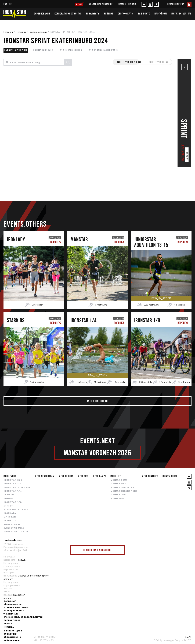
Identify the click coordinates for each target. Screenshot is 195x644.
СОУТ (188, 637)
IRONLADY (10, 513)
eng (5, 4)
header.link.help (127, 4)
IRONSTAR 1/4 (13, 491)
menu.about (119, 480)
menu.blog (118, 495)
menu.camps (100, 476)
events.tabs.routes (71, 50)
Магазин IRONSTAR (181, 13)
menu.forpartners (124, 491)
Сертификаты (126, 13)
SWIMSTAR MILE (14, 528)
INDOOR (9, 498)
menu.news (118, 484)
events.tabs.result (16, 50)
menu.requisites (122, 487)
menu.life (116, 476)
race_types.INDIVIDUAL (129, 62)
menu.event (10, 476)
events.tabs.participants (103, 50)
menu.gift (83, 476)
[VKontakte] (144, 4)
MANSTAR (10, 517)
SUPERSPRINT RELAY (17, 510)
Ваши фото (144, 13)
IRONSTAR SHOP (170, 476)
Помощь (21, 560)
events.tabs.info (43, 50)
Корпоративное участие (68, 13)
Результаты (93, 13)
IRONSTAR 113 (12, 484)
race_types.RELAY (159, 62)
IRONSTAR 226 (13, 480)
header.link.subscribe (101, 4)
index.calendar (97, 401)
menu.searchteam (45, 476)
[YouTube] (150, 4)
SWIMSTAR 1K (12, 524)
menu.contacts (150, 476)
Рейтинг (109, 13)
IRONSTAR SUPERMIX (17, 487)
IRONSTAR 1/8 (13, 502)
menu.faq (117, 498)
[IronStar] (15, 14)
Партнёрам (161, 13)
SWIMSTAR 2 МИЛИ (16, 532)
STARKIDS (10, 521)
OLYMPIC (9, 495)
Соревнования (42, 13)
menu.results (66, 476)
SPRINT (8, 506)
